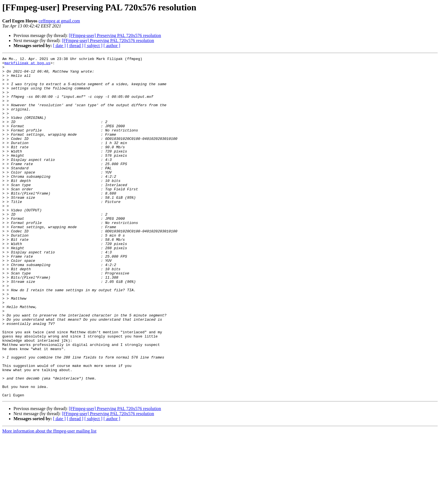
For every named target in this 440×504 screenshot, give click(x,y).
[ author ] (112, 46)
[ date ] (59, 46)
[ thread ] (75, 46)
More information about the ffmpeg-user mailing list (49, 499)
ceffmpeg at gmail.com (59, 21)
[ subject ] (93, 46)
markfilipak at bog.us (27, 64)
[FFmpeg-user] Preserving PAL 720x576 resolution (115, 35)
